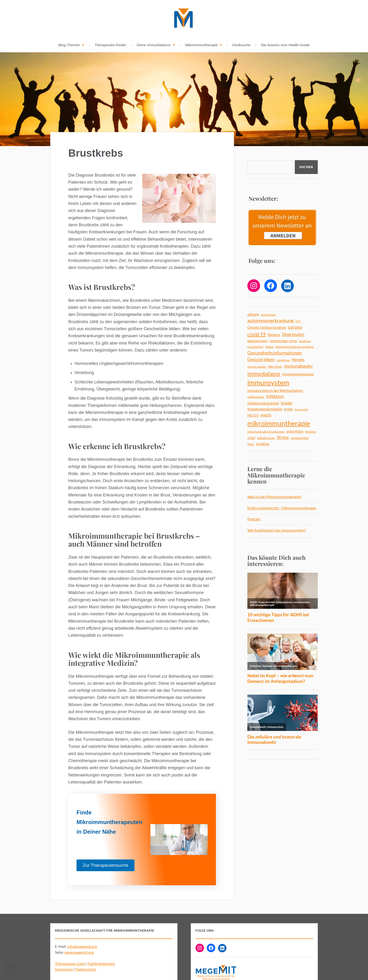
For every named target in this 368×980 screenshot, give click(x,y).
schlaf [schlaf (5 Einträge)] (251, 438)
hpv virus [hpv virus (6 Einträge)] (275, 367)
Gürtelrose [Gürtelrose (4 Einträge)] (283, 360)
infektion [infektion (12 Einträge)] (275, 397)
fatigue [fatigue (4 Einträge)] (269, 347)
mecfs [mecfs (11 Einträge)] (266, 415)
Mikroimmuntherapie (201, 45)
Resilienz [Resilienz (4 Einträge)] (311, 432)
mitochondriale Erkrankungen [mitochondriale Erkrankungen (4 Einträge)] (266, 432)
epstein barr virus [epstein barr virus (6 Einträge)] (284, 341)
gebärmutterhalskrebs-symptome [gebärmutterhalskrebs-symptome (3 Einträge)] (295, 347)
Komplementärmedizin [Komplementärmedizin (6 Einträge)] (265, 409)
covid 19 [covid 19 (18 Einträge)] (257, 334)
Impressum (64, 969)
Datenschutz (86, 969)
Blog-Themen (69, 45)
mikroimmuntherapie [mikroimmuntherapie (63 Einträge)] (279, 423)
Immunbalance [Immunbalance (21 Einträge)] (264, 374)
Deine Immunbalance (154, 45)
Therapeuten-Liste (70, 964)
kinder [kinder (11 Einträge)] (287, 403)
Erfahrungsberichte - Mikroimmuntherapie (282, 508)
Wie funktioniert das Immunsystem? (276, 530)
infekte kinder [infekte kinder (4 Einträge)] (256, 397)
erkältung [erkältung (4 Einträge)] (305, 341)
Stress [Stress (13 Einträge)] (283, 437)
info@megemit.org (82, 947)
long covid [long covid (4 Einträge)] (301, 410)
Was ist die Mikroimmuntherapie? (274, 497)
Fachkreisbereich (101, 964)
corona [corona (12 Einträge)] (295, 327)
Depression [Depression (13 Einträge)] (293, 335)
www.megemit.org (79, 952)
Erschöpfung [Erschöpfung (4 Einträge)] (255, 347)
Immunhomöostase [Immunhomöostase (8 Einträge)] (298, 374)
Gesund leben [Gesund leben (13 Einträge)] (261, 360)
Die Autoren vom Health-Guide (285, 45)
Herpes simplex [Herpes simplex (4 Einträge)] (257, 367)
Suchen (306, 167)
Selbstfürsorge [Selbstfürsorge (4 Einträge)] (266, 438)
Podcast (254, 519)
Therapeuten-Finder (110, 45)
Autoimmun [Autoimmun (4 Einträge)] (268, 315)
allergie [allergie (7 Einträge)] (253, 314)
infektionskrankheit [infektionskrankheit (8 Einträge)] (263, 403)
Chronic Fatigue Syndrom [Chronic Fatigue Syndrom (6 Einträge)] (267, 328)
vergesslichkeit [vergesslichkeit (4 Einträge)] (300, 438)
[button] (10, 970)
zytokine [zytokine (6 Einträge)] (263, 444)
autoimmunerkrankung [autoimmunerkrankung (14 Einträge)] (270, 321)
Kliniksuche (241, 45)
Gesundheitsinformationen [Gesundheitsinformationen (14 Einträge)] (275, 353)
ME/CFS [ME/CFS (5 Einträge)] (253, 416)
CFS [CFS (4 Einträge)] (298, 321)
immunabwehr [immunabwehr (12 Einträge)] (299, 366)
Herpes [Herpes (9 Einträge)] (298, 360)
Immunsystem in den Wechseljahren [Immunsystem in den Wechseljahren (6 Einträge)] (275, 391)
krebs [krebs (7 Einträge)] (289, 409)
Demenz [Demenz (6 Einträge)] (274, 335)
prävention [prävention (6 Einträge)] (295, 432)
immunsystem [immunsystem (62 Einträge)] (268, 383)
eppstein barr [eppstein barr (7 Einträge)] (258, 341)
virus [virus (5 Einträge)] (251, 444)
